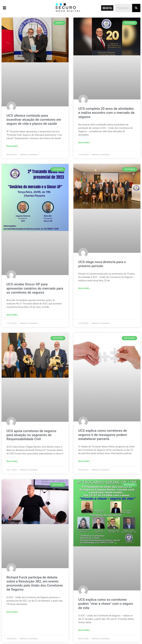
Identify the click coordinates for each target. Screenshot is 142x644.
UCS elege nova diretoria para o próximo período (102, 264)
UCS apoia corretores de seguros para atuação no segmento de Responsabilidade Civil (31, 435)
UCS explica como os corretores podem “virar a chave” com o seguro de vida (106, 604)
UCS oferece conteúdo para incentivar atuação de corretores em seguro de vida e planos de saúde (34, 120)
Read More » (13, 146)
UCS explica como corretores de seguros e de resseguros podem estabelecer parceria (103, 435)
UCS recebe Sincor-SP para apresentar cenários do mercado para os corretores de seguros (35, 288)
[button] (18, 8)
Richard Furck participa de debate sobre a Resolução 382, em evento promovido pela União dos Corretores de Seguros (35, 583)
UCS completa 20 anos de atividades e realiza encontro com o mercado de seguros (106, 113)
